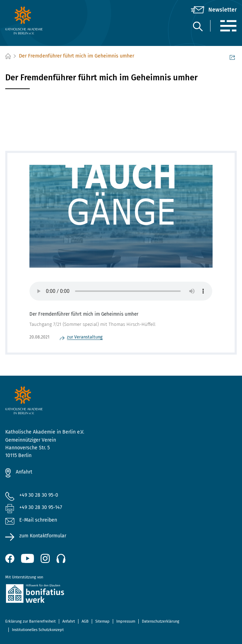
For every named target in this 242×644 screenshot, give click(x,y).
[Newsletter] (214, 10)
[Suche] (198, 26)
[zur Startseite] (44, 20)
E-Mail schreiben (31, 520)
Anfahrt (24, 472)
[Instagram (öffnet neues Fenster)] (45, 558)
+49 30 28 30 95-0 (39, 495)
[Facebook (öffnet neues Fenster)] (10, 558)
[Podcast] (61, 558)
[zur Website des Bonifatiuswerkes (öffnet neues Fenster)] (121, 595)
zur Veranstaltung (85, 337)
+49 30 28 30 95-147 (41, 507)
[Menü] (228, 26)
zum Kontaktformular (43, 536)
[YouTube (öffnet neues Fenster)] (27, 558)
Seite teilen (232, 57)
